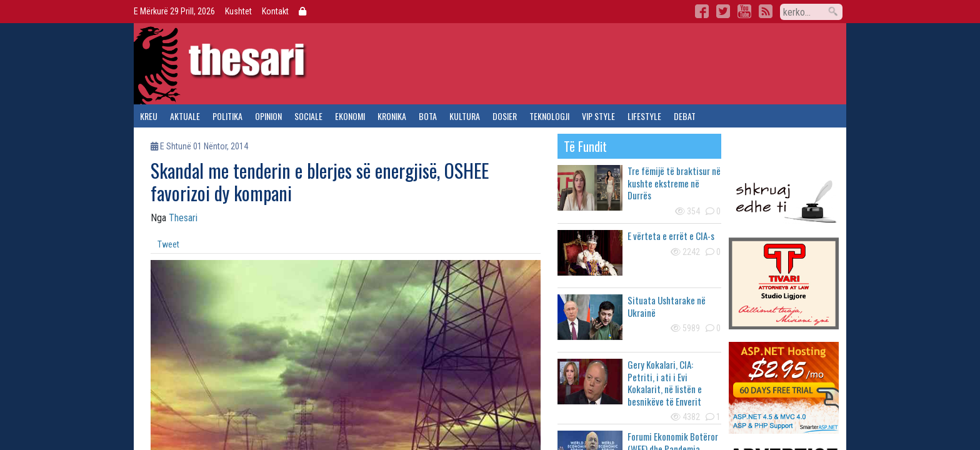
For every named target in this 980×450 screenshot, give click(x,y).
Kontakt (275, 11)
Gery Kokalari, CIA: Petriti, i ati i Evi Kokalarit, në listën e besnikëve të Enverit (665, 383)
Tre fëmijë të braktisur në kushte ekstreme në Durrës (674, 183)
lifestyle (644, 116)
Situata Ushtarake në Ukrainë (667, 306)
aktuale (185, 116)
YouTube (744, 11)
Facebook (702, 11)
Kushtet (238, 11)
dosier (505, 116)
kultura (465, 116)
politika (227, 116)
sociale (308, 116)
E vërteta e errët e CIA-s (671, 236)
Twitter (723, 11)
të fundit (585, 146)
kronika (392, 116)
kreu (149, 116)
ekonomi (350, 116)
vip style (598, 116)
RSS (766, 11)
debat (685, 116)
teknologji (549, 116)
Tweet (168, 244)
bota (428, 116)
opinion (268, 116)
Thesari (183, 218)
